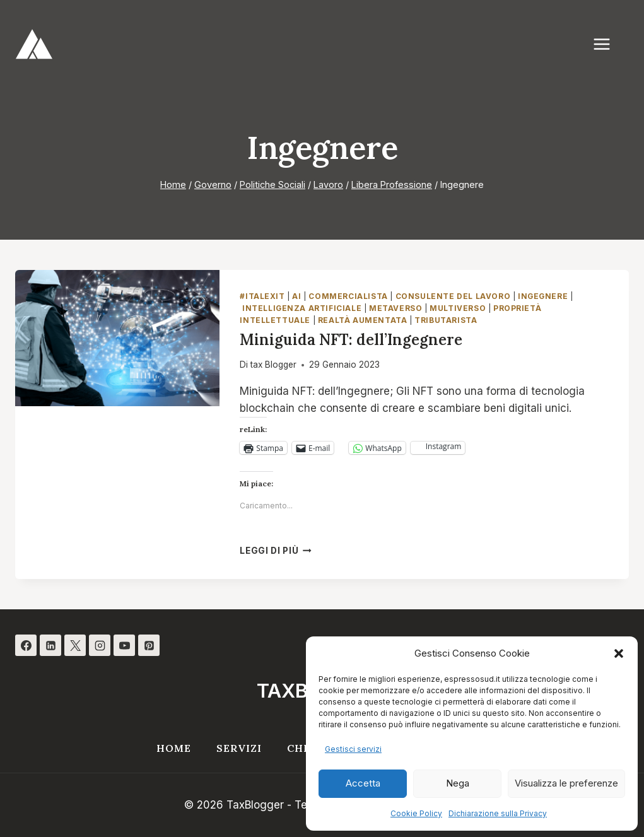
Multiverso (458, 308)
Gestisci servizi (353, 749)
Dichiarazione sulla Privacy (498, 813)
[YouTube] (124, 645)
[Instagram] (100, 645)
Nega (458, 783)
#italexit (262, 296)
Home (174, 748)
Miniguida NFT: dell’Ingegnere (351, 340)
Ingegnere (543, 296)
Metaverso (395, 308)
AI (296, 296)
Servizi (239, 748)
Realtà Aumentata (363, 320)
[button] (619, 653)
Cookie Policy (416, 813)
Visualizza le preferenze (566, 783)
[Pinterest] (149, 645)
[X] (75, 645)
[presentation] (117, 338)
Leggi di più (276, 551)
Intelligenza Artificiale (302, 308)
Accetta (363, 783)
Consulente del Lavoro (453, 296)
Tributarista (446, 320)
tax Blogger (273, 365)
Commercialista (348, 296)
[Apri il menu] (608, 44)
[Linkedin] (50, 645)
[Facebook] (26, 645)
